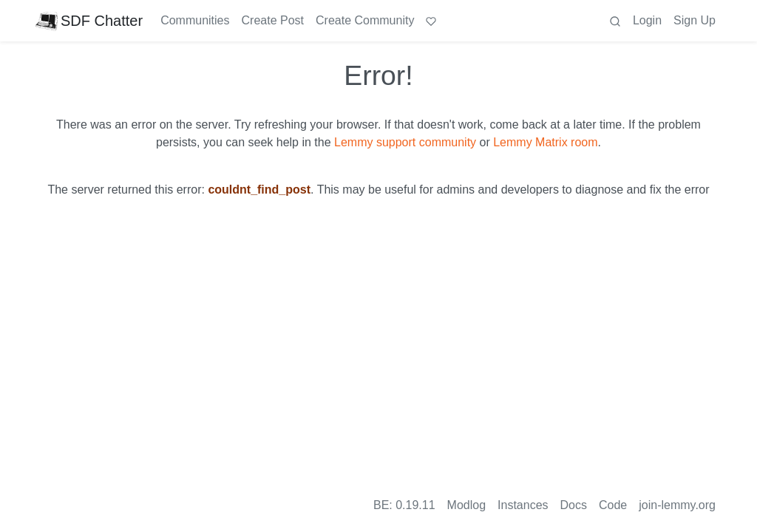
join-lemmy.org (677, 505)
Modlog (466, 505)
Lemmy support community (405, 142)
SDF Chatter (89, 21)
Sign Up (695, 20)
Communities (195, 20)
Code (613, 505)
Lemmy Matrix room (545, 142)
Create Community (365, 20)
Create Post (273, 20)
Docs (574, 505)
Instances (523, 505)
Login (647, 20)
